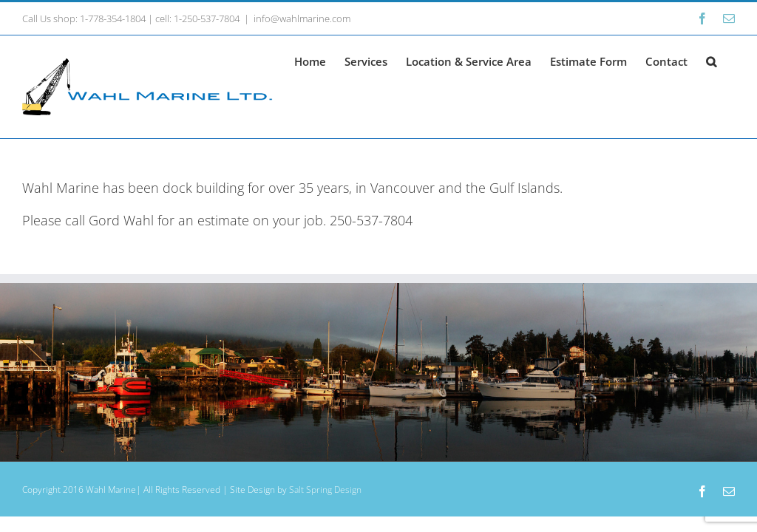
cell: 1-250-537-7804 (197, 18)
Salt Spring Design (325, 490)
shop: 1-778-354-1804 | (102, 18)
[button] (711, 61)
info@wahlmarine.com (302, 18)
